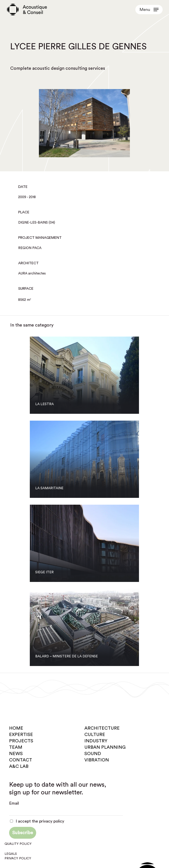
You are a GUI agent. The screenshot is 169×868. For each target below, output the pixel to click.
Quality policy (18, 844)
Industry (96, 741)
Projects (21, 741)
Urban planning (105, 747)
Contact (21, 760)
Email (14, 803)
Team (16, 747)
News (16, 754)
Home (16, 728)
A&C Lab (19, 766)
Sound (93, 754)
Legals (11, 854)
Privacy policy (18, 858)
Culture (95, 735)
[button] (149, 10)
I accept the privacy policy (37, 821)
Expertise (21, 735)
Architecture (102, 728)
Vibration (97, 760)
